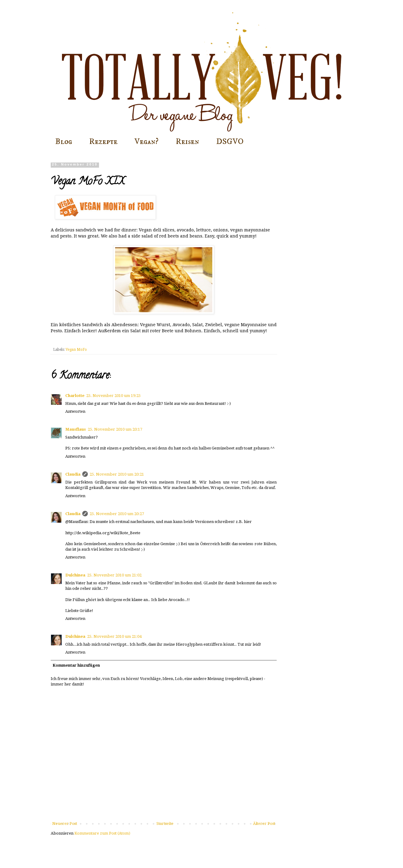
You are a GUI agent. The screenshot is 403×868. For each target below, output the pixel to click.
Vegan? (147, 142)
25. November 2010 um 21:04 (114, 636)
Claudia (73, 474)
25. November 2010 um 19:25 (113, 396)
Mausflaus (76, 429)
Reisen (187, 142)
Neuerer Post (65, 824)
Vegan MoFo (76, 350)
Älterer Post (264, 824)
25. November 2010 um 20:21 (117, 474)
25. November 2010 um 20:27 (117, 514)
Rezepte (103, 142)
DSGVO (230, 142)
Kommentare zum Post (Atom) (102, 833)
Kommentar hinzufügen (76, 665)
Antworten (75, 411)
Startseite (165, 824)
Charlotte (75, 396)
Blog (64, 142)
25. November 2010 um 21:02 (114, 575)
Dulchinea (75, 575)
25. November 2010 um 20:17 (115, 429)
